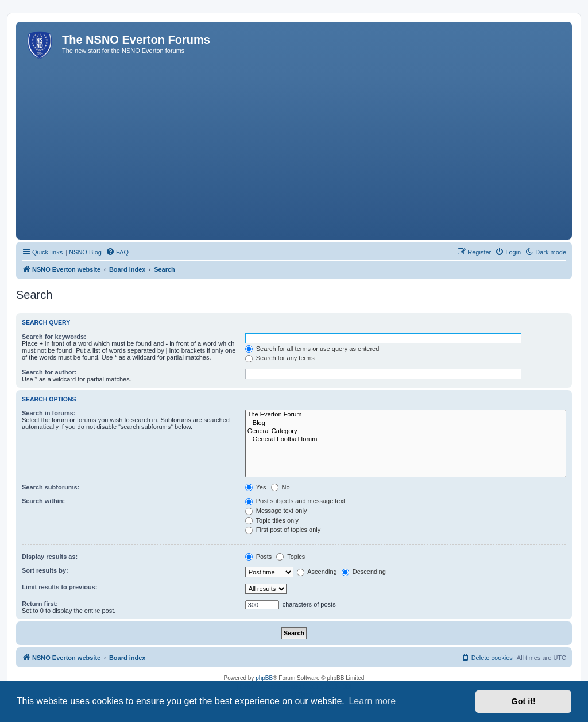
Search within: (43, 501)
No (281, 487)
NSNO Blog (85, 252)
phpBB (264, 678)
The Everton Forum (406, 415)
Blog (406, 423)
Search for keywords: (54, 337)
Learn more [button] (372, 701)
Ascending (317, 572)
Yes (256, 487)
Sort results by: (45, 570)
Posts (259, 557)
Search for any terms (280, 358)
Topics (291, 557)
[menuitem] (117, 252)
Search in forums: (49, 413)
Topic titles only (272, 520)
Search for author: (49, 372)
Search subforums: (51, 487)
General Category (406, 431)
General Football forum (406, 439)
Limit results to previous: (59, 587)
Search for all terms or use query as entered (312, 349)
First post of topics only (283, 530)
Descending (364, 572)
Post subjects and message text (295, 501)
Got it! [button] (524, 701)
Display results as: (50, 557)
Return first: (40, 604)
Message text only (276, 511)
